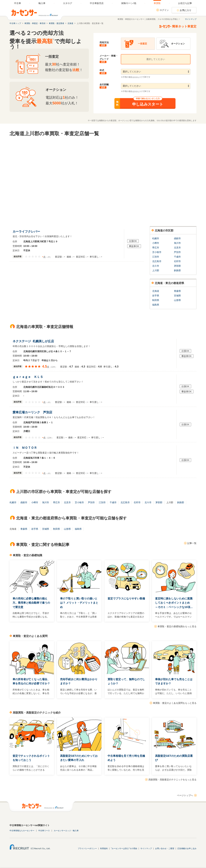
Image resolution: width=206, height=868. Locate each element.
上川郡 (156, 270)
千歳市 (177, 257)
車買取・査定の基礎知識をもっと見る (177, 626)
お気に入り (186, 10)
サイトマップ (191, 19)
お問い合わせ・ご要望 (165, 848)
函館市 (177, 238)
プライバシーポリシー (87, 848)
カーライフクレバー (27, 232)
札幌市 (156, 238)
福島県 (156, 305)
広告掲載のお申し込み (187, 848)
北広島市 (157, 261)
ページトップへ (185, 795)
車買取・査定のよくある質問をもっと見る (175, 703)
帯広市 (156, 248)
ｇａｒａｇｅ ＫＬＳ (29, 377)
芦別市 (177, 252)
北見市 (177, 248)
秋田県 (156, 300)
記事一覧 (192, 543)
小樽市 (156, 243)
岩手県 (156, 296)
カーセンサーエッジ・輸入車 (66, 831)
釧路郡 (177, 270)
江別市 (156, 257)
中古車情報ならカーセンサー (22, 831)
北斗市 (156, 266)
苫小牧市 (157, 252)
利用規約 (104, 848)
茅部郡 (177, 266)
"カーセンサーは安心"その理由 (124, 848)
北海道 (156, 291)
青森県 (177, 291)
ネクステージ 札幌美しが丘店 (33, 341)
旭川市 (177, 243)
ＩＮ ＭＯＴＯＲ (26, 448)
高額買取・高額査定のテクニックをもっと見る (172, 780)
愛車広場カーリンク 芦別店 (33, 412)
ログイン (164, 10)
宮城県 (177, 296)
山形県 (177, 300)
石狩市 (177, 261)
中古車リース (44, 831)
